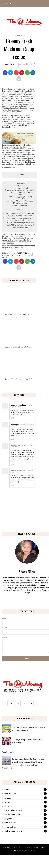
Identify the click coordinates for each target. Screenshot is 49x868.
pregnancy (8, 819)
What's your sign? (9, 752)
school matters (10, 827)
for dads (8, 798)
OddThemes (29, 851)
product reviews (10, 823)
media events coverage (13, 810)
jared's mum (16, 445)
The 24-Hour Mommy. (31, 848)
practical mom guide (12, 815)
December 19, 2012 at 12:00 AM (22, 406)
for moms (8, 806)
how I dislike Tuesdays (11, 91)
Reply (13, 418)
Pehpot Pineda (17, 470)
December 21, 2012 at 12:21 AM (22, 425)
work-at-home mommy (13, 831)
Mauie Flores (9, 64)
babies (7, 790)
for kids (7, 802)
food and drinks (19, 35)
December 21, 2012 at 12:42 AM (22, 446)
